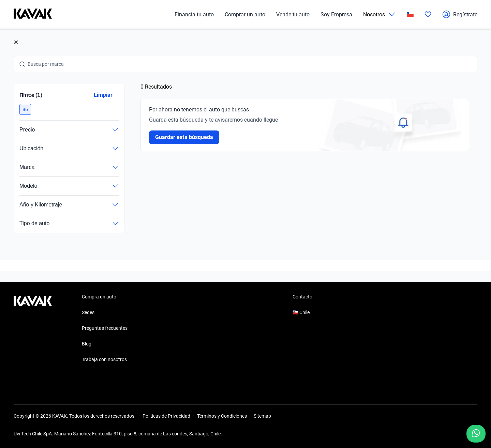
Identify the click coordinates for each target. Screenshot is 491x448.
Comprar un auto (245, 14)
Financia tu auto (194, 14)
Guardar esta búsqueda (184, 137)
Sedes (88, 312)
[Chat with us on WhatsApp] (476, 434)
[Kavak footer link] (33, 329)
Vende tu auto (293, 14)
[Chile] (410, 14)
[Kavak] (33, 14)
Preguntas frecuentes (105, 328)
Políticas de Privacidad (166, 416)
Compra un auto (99, 297)
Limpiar (103, 95)
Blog (87, 344)
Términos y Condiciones (222, 416)
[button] (25, 109)
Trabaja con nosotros (104, 359)
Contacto (302, 297)
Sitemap (262, 416)
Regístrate (460, 14)
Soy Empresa (336, 14)
